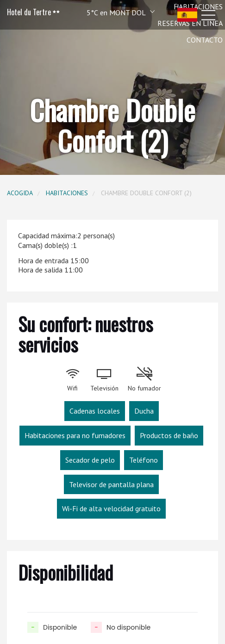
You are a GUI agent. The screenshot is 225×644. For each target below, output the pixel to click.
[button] (108, 12)
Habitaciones (67, 193)
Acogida (20, 193)
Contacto (205, 40)
